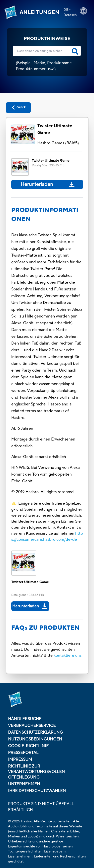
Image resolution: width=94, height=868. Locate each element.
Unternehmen (24, 784)
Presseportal (23, 753)
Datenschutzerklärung (35, 732)
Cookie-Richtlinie (28, 746)
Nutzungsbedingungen (35, 739)
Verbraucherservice (32, 726)
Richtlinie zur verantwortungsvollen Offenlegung (36, 772)
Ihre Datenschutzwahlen (37, 791)
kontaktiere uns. (68, 656)
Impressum (20, 760)
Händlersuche (25, 719)
